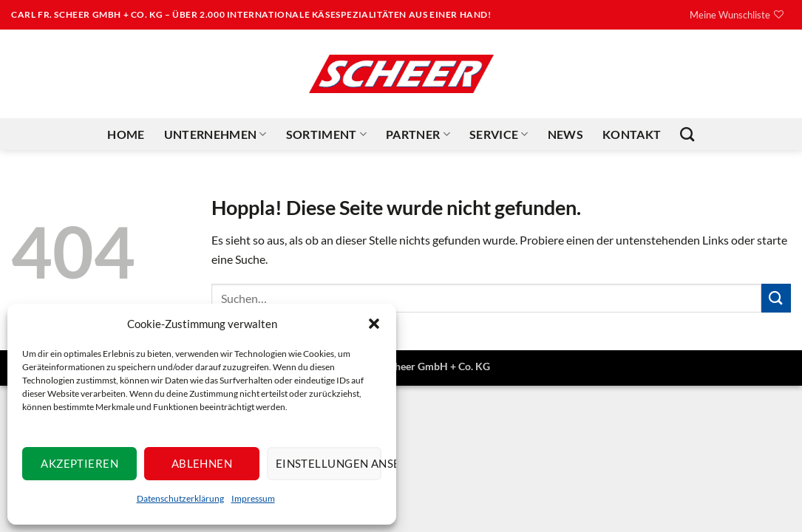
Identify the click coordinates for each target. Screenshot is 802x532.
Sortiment (326, 134)
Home (126, 134)
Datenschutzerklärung (180, 498)
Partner (418, 134)
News (565, 134)
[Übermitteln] (776, 298)
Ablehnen (202, 463)
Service (499, 134)
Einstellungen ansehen (328, 463)
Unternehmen (215, 134)
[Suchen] (687, 134)
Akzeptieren (79, 463)
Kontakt (632, 134)
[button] (374, 324)
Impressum (253, 498)
